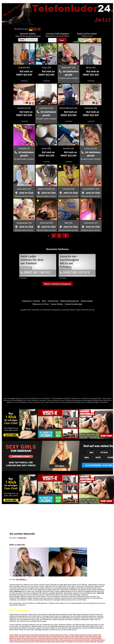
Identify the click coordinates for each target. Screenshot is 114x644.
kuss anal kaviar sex (21, 642)
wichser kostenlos (81, 635)
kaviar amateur (61, 642)
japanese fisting (40, 640)
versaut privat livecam (44, 638)
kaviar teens (51, 642)
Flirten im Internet (31, 637)
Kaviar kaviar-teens (41, 642)
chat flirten (22, 637)
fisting (11, 640)
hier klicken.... (22, 579)
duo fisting (31, 640)
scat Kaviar (79, 642)
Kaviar (88, 640)
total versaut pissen (95, 637)
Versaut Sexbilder (96, 638)
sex (74, 642)
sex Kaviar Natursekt (90, 642)
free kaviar (69, 642)
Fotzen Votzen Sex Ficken (18, 635)
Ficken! (72, 635)
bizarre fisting (59, 640)
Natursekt (22, 538)
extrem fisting (50, 640)
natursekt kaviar (96, 640)
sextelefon (100, 642)
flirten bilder (79, 637)
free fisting (24, 640)
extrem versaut (69, 638)
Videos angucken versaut (82, 638)
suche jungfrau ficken (57, 635)
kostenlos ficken (44, 635)
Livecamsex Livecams (71, 640)
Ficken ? (67, 635)
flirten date (61, 637)
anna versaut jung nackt (29, 638)
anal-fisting (17, 640)
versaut (86, 637)
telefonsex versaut (15, 638)
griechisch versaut (58, 638)
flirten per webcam (52, 637)
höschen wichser (92, 635)
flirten (17, 637)
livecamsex (82, 640)
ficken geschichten (33, 635)
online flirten (41, 637)
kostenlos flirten (70, 637)
